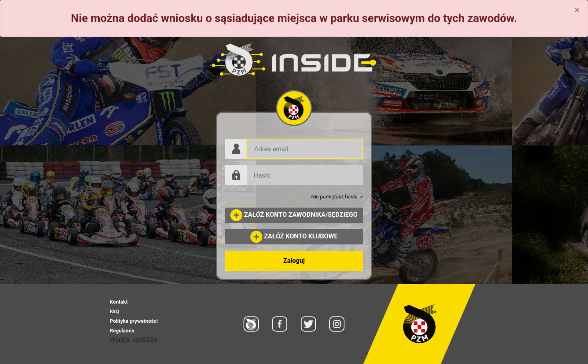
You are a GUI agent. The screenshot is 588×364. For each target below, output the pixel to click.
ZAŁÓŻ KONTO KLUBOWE (294, 236)
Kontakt (119, 302)
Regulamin (122, 331)
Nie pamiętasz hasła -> (337, 197)
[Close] (577, 10)
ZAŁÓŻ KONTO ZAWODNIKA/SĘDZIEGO (294, 215)
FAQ (114, 311)
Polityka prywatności (134, 321)
